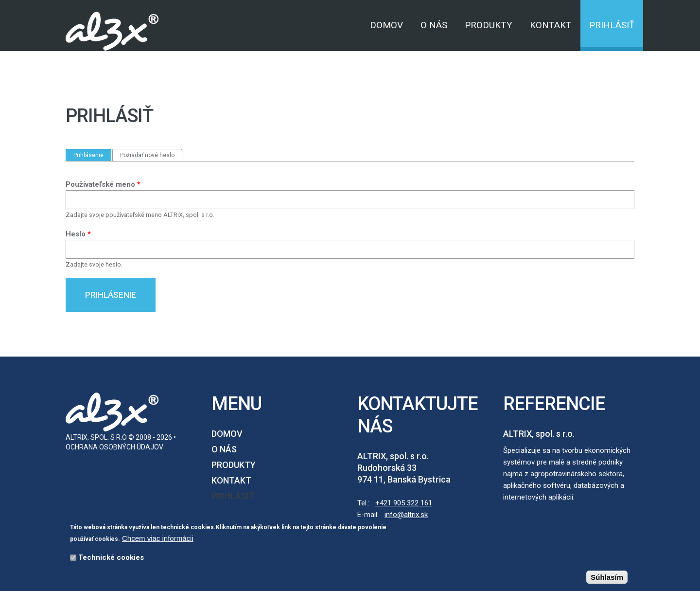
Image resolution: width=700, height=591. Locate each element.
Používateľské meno (103, 184)
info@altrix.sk (406, 515)
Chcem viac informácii (158, 540)
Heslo (78, 234)
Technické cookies (111, 559)
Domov (386, 25)
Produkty (489, 25)
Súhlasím (607, 579)
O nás (434, 25)
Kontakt (551, 25)
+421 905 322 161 (404, 503)
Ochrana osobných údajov (114, 447)
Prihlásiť (612, 25)
